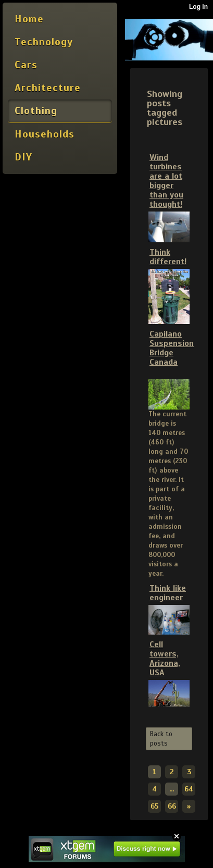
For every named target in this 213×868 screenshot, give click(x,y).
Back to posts (161, 739)
